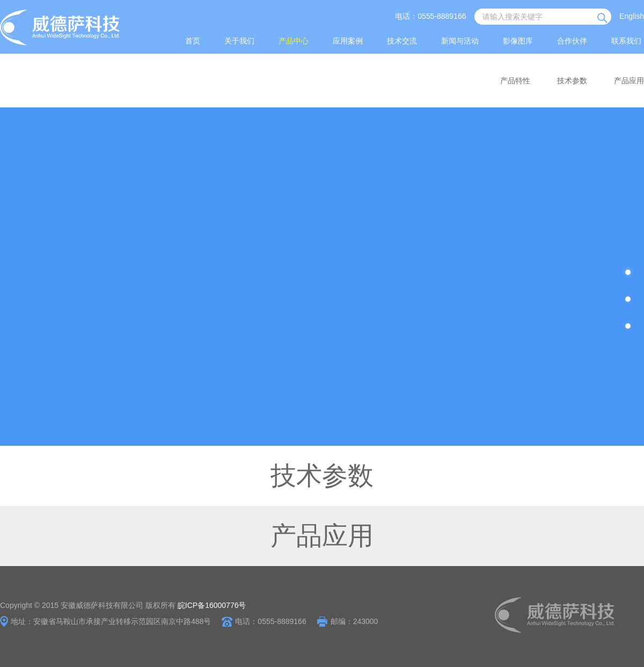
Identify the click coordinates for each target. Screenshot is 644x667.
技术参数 (572, 81)
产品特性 (515, 81)
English (632, 16)
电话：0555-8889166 (430, 16)
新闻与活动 (460, 41)
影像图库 (518, 41)
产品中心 (294, 41)
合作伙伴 (572, 41)
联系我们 (626, 41)
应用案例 (348, 41)
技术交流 (402, 41)
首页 (193, 41)
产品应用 (629, 81)
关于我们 (239, 41)
